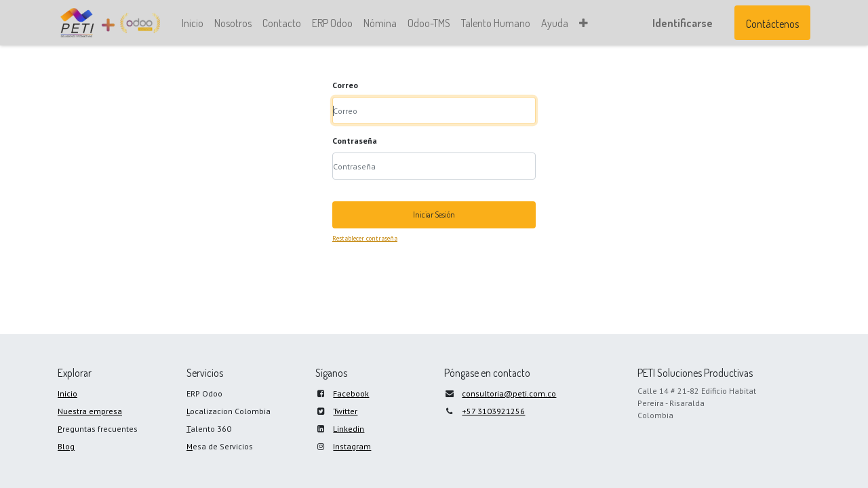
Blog (66, 446)
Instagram (352, 446)
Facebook (351, 393)
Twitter (345, 411)
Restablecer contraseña (365, 238)
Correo (345, 85)
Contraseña (355, 141)
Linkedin (349, 429)
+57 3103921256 (493, 411)
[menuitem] (193, 23)
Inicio (67, 393)
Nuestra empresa (90, 411)
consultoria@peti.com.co (509, 393)
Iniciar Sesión (434, 215)
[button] (584, 23)
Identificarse (683, 23)
